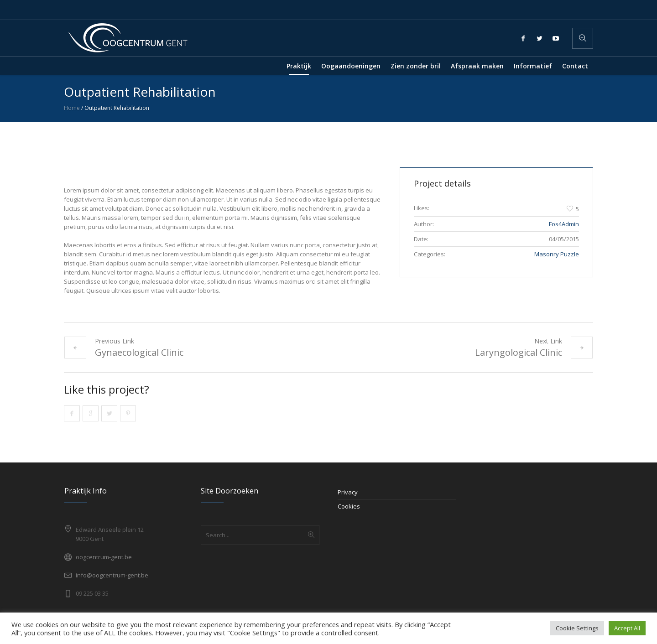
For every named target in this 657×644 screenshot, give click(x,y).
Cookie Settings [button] (577, 628)
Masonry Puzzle (557, 254)
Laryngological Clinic (519, 352)
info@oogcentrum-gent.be (112, 575)
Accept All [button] (627, 628)
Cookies (349, 506)
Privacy (348, 492)
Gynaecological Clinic (139, 352)
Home (72, 108)
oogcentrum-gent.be (104, 557)
